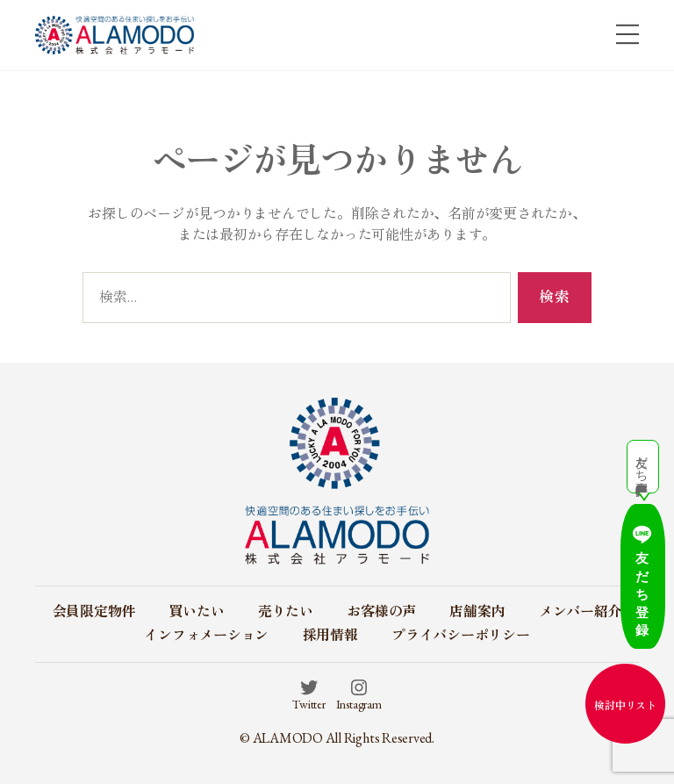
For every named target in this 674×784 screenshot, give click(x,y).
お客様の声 (381, 611)
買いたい (196, 611)
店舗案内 (477, 611)
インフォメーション (206, 635)
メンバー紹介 (581, 611)
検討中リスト (625, 706)
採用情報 (330, 635)
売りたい (286, 611)
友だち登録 (625, 608)
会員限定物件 (94, 611)
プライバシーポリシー (461, 635)
